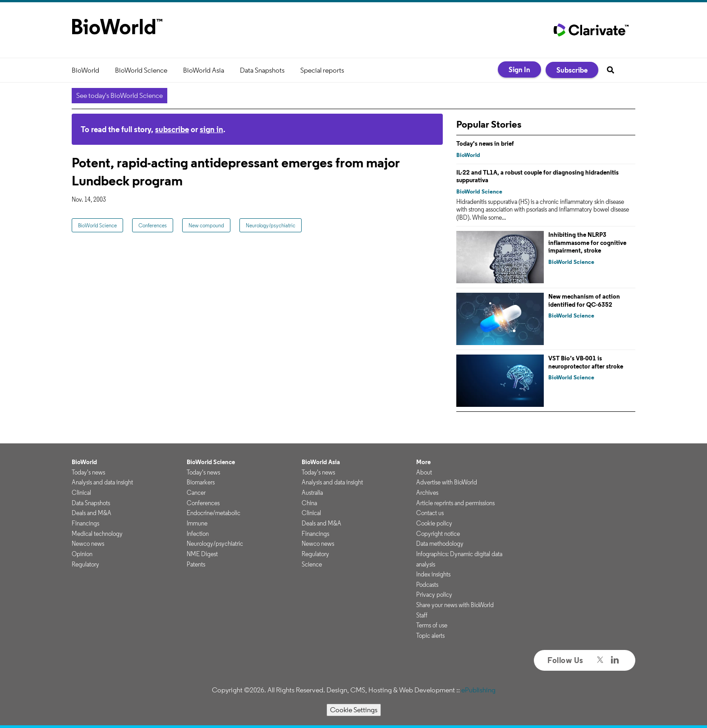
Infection (198, 534)
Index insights (433, 574)
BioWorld (85, 70)
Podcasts (427, 585)
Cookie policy (434, 523)
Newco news (88, 544)
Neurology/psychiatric (271, 225)
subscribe (172, 129)
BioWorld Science (141, 70)
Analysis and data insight (102, 482)
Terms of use (432, 625)
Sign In (519, 69)
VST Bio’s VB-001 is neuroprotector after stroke (586, 362)
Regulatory (85, 564)
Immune (197, 523)
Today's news (88, 472)
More (423, 462)
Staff (422, 615)
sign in (211, 129)
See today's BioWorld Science (119, 95)
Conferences (153, 225)
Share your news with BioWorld (455, 605)
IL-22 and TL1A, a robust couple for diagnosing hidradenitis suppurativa (537, 176)
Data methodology (440, 544)
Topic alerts (430, 636)
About (424, 472)
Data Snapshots (262, 70)
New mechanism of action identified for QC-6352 (584, 300)
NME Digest (202, 554)
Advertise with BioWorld (447, 482)
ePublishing (478, 690)
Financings (85, 523)
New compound (206, 225)
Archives (427, 493)
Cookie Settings (354, 710)
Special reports (322, 70)
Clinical (81, 493)
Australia (312, 493)
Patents (196, 564)
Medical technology (97, 534)
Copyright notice (438, 534)
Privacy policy (434, 594)
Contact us (430, 513)
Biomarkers (201, 482)
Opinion (82, 554)
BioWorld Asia (204, 70)
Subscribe (572, 70)
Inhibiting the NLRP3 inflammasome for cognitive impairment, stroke (587, 242)
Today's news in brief (485, 143)
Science (312, 564)
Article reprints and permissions (455, 503)
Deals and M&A (92, 513)
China (309, 503)
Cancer (196, 493)
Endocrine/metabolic (213, 513)
